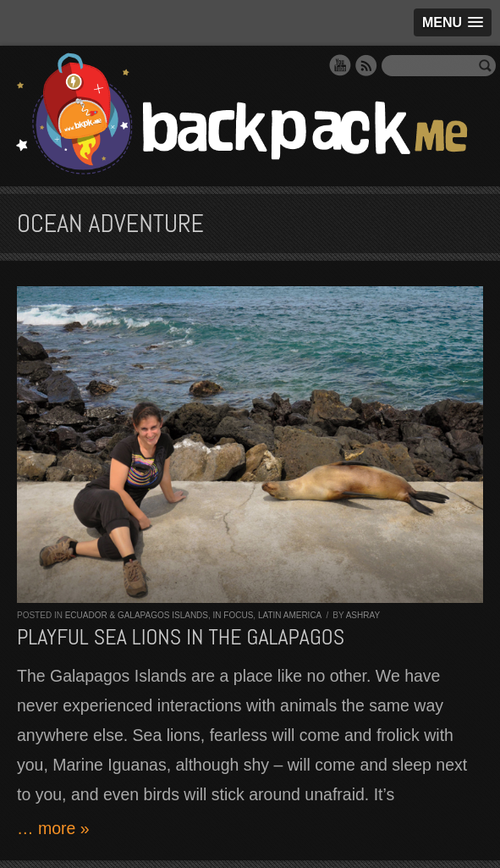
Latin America (290, 615)
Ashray (363, 615)
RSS (366, 65)
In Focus (234, 615)
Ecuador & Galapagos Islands (137, 615)
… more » (53, 828)
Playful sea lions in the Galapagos (181, 637)
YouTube (340, 65)
